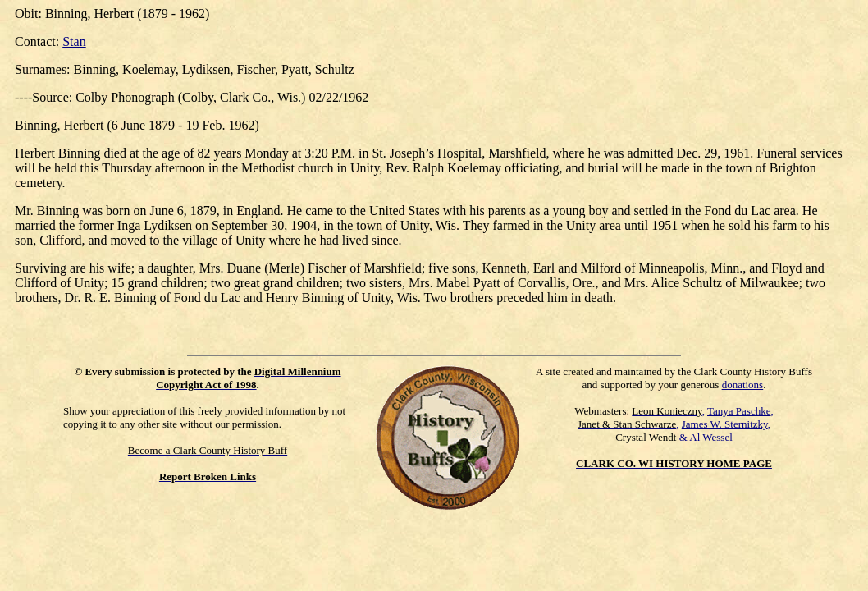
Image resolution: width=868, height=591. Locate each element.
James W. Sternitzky (725, 424)
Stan (74, 41)
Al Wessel (711, 437)
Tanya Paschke (739, 411)
